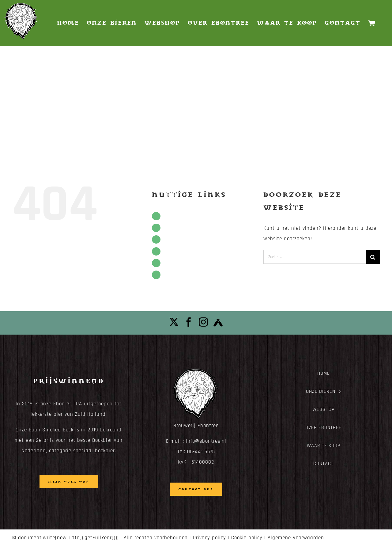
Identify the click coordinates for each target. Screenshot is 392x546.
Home (170, 216)
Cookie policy (247, 538)
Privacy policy (209, 538)
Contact (173, 275)
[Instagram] (204, 322)
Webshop (174, 239)
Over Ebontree (180, 251)
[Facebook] (189, 322)
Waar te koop (179, 263)
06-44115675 (201, 452)
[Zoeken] (373, 257)
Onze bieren (177, 228)
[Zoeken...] (315, 257)
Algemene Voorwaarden (296, 538)
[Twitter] (174, 322)
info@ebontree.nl (206, 441)
